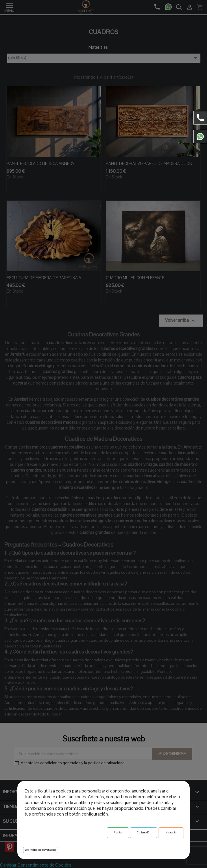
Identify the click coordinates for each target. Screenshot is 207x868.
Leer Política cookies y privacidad (41, 850)
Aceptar (118, 833)
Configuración (144, 833)
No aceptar (171, 833)
